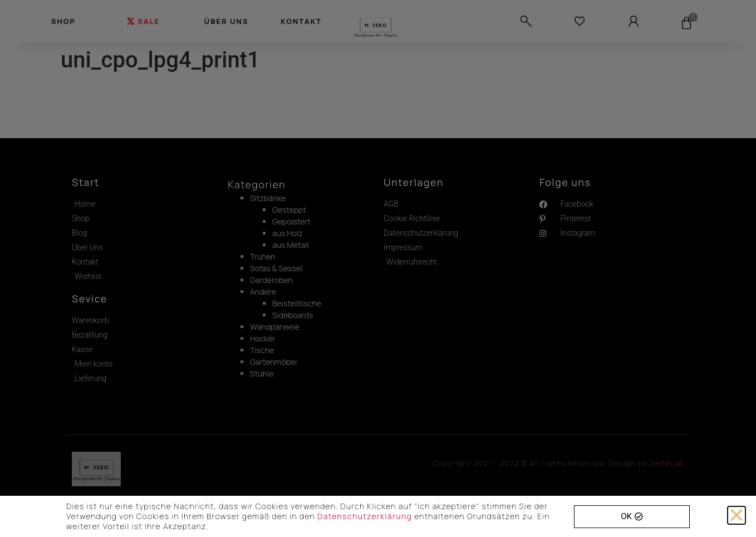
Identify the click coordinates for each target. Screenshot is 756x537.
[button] (737, 515)
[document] (378, 268)
